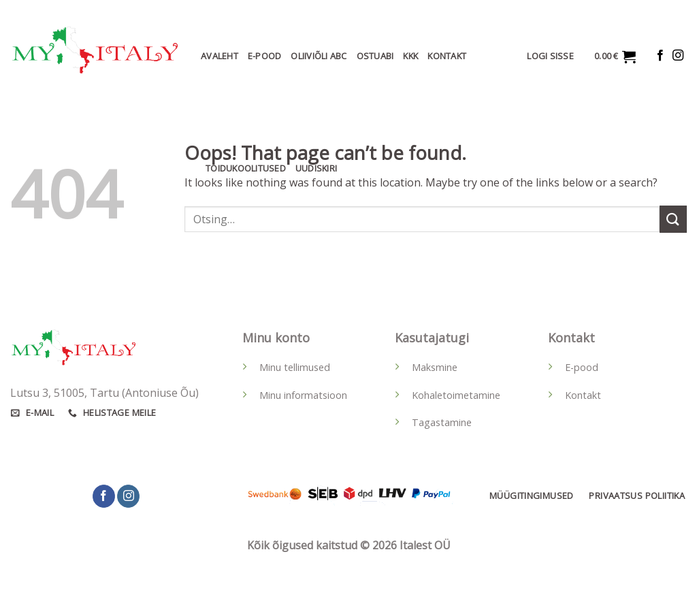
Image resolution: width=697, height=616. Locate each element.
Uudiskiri (316, 168)
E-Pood (265, 56)
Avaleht (220, 56)
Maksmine (435, 367)
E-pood (582, 367)
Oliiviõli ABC (319, 56)
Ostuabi (375, 56)
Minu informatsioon (303, 395)
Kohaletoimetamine (456, 395)
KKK (410, 56)
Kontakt (447, 56)
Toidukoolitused (246, 168)
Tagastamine (442, 422)
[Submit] (673, 219)
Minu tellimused (295, 367)
